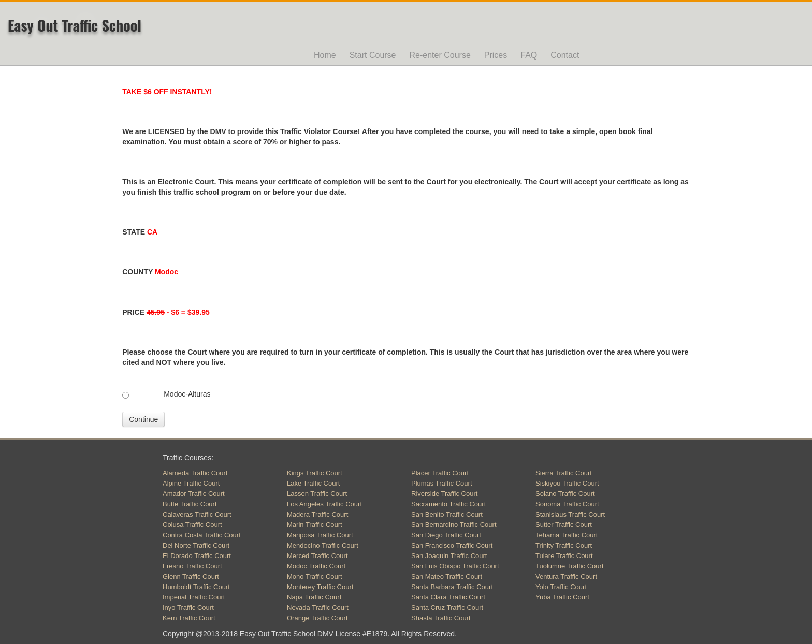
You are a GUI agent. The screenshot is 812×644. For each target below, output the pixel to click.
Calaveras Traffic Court (197, 514)
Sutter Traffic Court (564, 525)
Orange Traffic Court (317, 618)
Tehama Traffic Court (567, 535)
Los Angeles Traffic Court (324, 504)
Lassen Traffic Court (317, 494)
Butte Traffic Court (190, 504)
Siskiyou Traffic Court (567, 483)
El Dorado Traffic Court (197, 556)
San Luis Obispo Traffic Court (455, 566)
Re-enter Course (440, 55)
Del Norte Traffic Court (196, 545)
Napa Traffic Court (314, 597)
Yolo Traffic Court (561, 587)
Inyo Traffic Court (188, 608)
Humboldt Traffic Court (196, 587)
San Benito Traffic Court (447, 514)
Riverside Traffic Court (444, 494)
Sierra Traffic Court (564, 473)
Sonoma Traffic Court (567, 504)
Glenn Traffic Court (191, 576)
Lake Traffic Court (313, 483)
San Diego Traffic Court (446, 535)
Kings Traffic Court (315, 473)
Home (325, 55)
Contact (565, 55)
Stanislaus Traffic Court (570, 514)
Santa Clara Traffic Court (448, 597)
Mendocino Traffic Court (323, 545)
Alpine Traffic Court (191, 483)
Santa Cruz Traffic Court (447, 608)
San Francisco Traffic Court (452, 545)
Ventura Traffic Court (566, 576)
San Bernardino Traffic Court (454, 525)
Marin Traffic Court (315, 525)
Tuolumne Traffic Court (570, 566)
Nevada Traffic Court (318, 608)
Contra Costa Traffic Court (202, 535)
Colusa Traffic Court (192, 525)
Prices (496, 55)
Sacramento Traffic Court (448, 504)
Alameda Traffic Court (195, 473)
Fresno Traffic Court (192, 566)
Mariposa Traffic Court (320, 535)
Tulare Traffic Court (564, 556)
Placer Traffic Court (440, 473)
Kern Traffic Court (189, 618)
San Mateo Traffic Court (447, 576)
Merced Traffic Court (317, 556)
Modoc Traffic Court (316, 566)
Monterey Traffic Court (320, 587)
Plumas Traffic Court (442, 483)
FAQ (529, 55)
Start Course (373, 55)
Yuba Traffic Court (562, 597)
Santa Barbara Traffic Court (452, 587)
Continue (143, 419)
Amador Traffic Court (194, 494)
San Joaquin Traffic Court (449, 556)
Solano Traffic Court (565, 494)
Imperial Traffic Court (194, 597)
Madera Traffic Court (317, 514)
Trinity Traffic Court (564, 545)
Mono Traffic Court (315, 576)
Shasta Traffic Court (441, 618)
